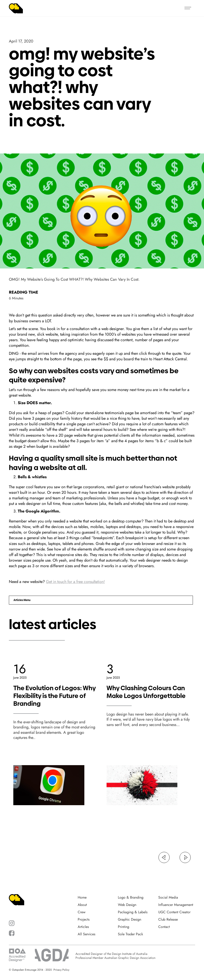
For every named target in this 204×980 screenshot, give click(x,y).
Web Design (127, 905)
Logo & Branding (131, 897)
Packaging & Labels (133, 912)
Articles (83, 927)
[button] (188, 8)
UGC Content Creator (174, 912)
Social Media (168, 897)
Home (82, 897)
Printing (124, 927)
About (82, 905)
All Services (86, 934)
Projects (84, 920)
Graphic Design (130, 920)
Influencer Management (176, 905)
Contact (164, 927)
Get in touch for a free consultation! (75, 582)
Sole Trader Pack (130, 934)
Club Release (168, 920)
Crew (82, 912)
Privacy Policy (61, 970)
